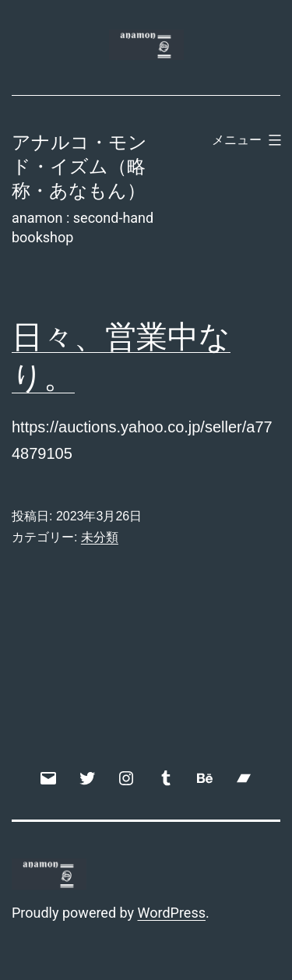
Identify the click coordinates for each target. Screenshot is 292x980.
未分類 (100, 537)
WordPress (172, 913)
